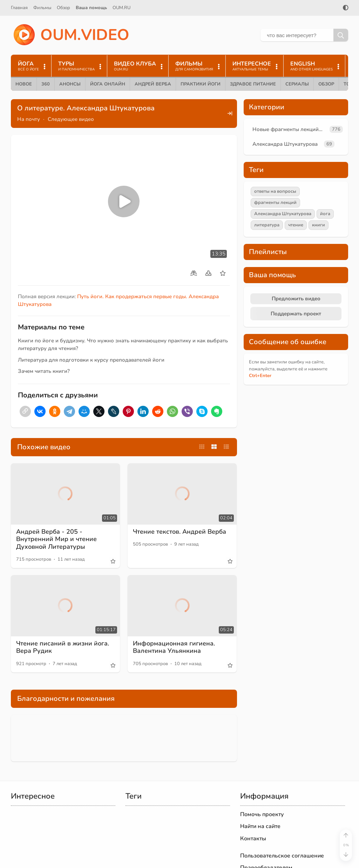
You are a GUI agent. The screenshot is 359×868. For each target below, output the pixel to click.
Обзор (63, 8)
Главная (19, 8)
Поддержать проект (296, 314)
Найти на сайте (260, 826)
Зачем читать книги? (44, 371)
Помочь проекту (262, 814)
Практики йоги (201, 84)
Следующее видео (71, 119)
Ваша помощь (91, 8)
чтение (296, 225)
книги (319, 225)
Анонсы (70, 84)
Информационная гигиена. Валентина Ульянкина (174, 647)
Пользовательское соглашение (282, 856)
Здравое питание (253, 84)
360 (46, 84)
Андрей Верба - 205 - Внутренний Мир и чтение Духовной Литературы (56, 539)
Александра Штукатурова (285, 144)
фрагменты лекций (275, 203)
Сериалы (297, 84)
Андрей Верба (153, 84)
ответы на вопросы (275, 191)
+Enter (260, 376)
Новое (24, 84)
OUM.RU (121, 8)
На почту (29, 119)
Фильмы (42, 8)
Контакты (253, 839)
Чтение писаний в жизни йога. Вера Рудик (63, 647)
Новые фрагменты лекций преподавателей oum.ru (290, 129)
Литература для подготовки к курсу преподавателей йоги (91, 360)
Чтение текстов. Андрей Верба (179, 532)
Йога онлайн (108, 84)
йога (325, 214)
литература (267, 225)
